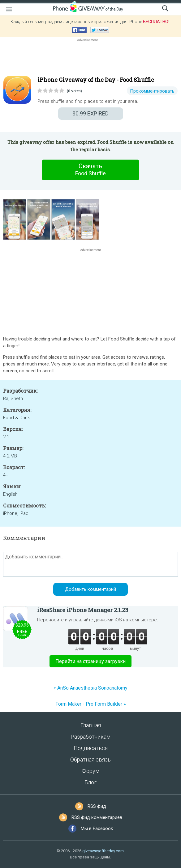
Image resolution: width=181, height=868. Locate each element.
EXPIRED (90, 113)
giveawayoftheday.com (103, 851)
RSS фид (97, 806)
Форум (90, 771)
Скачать (91, 170)
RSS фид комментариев (97, 817)
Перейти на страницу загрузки (90, 661)
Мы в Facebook (97, 828)
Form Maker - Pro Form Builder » (91, 704)
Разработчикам (90, 737)
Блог (90, 782)
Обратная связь (90, 759)
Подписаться (91, 748)
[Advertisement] (90, 58)
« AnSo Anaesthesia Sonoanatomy (90, 688)
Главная (91, 725)
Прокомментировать (152, 91)
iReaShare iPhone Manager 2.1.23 (83, 610)
